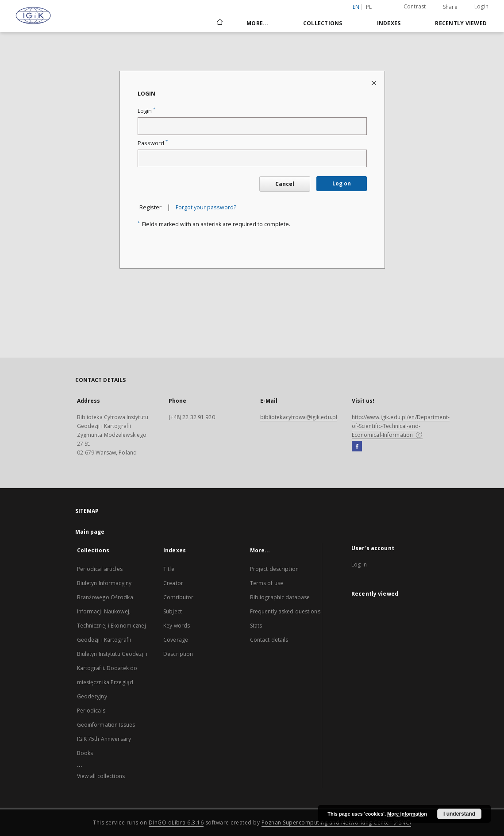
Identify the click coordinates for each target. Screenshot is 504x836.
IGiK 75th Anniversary (104, 739)
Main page (90, 532)
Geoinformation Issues (106, 725)
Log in (359, 564)
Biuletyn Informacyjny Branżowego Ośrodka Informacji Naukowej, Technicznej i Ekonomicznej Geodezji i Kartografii (112, 611)
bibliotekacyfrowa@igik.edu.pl (299, 417)
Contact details (269, 640)
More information (407, 814)
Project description (274, 569)
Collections (323, 23)
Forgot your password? (206, 207)
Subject (173, 611)
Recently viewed (461, 23)
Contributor (178, 597)
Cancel (285, 184)
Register (150, 207)
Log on (342, 183)
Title (169, 569)
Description (178, 654)
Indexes (389, 23)
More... (258, 23)
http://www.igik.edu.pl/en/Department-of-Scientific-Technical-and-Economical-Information (401, 426)
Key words (177, 626)
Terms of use (267, 583)
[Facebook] (357, 447)
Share (450, 7)
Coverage (176, 640)
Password (153, 143)
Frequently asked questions (285, 611)
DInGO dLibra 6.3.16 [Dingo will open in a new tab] (176, 823)
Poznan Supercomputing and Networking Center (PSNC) (336, 823)
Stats (256, 626)
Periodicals (91, 711)
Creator (173, 583)
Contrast (415, 6)
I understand (459, 814)
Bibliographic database (280, 597)
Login (481, 6)
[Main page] (219, 23)
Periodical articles (100, 569)
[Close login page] (375, 83)
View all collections (101, 776)
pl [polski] (369, 7)
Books (85, 753)
